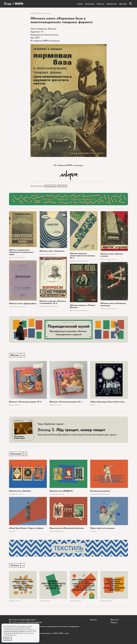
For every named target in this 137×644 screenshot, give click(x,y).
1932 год (34, 13)
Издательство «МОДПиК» (61, 491)
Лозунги (18, 602)
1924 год (12, 258)
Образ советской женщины (102, 529)
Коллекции (90, 4)
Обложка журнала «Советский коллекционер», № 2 (83, 256)
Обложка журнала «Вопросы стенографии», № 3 (53, 302)
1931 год (103, 259)
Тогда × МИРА (14, 4)
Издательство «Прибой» (20, 491)
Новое (80, 4)
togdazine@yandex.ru (28, 620)
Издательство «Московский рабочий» (67, 529)
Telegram (114, 622)
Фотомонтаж (63, 186)
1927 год (55, 307)
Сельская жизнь (51, 186)
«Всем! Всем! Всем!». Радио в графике (26, 529)
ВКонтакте (115, 620)
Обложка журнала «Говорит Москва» (83, 306)
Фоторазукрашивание (100, 491)
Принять (8, 639)
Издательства (19, 495)
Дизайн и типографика (103, 495)
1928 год (42, 254)
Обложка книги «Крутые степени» (112, 255)
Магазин (123, 4)
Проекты (101, 4)
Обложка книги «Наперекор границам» (113, 305)
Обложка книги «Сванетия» (52, 251)
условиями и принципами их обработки (14, 632)
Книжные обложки (44, 13)
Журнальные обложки (76, 261)
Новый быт (18, 405)
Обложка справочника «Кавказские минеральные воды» (21, 252)
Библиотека (112, 4)
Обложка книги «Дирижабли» (23, 304)
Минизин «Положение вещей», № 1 (66, 402)
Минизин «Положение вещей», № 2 (25, 402)
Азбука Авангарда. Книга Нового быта (107, 402)
